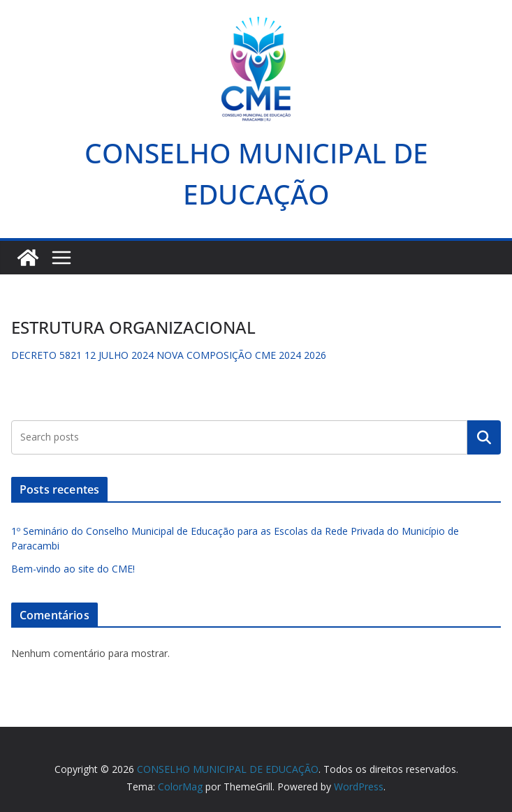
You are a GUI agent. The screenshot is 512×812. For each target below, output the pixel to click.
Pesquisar (484, 437)
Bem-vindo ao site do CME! (73, 569)
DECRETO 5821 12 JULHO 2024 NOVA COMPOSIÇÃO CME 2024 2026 (169, 355)
